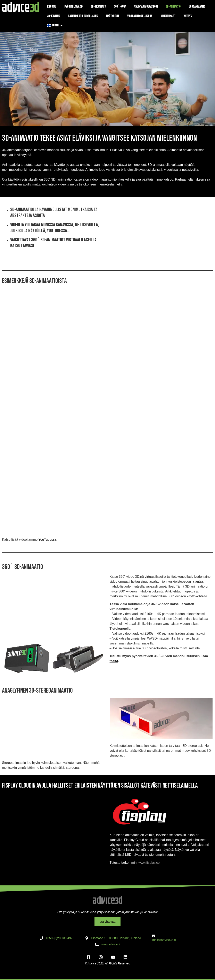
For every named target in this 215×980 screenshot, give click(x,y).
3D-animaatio (173, 7)
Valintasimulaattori (146, 7)
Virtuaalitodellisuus (140, 16)
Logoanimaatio (197, 7)
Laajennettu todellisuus (83, 16)
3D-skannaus (98, 7)
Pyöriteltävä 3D (73, 7)
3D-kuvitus (54, 16)
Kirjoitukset (168, 16)
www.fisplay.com (150, 863)
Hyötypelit (113, 16)
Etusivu (52, 7)
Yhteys (188, 16)
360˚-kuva (120, 7)
